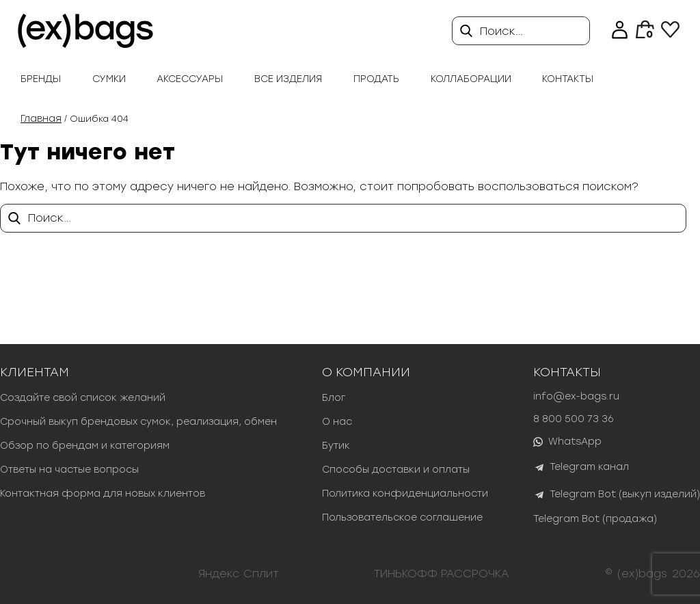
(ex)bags (642, 574)
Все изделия (288, 79)
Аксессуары (190, 79)
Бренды (41, 79)
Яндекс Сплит (239, 574)
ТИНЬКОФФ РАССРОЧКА (442, 574)
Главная (41, 119)
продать (376, 79)
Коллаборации (471, 79)
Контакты (568, 79)
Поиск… (501, 31)
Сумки (109, 79)
